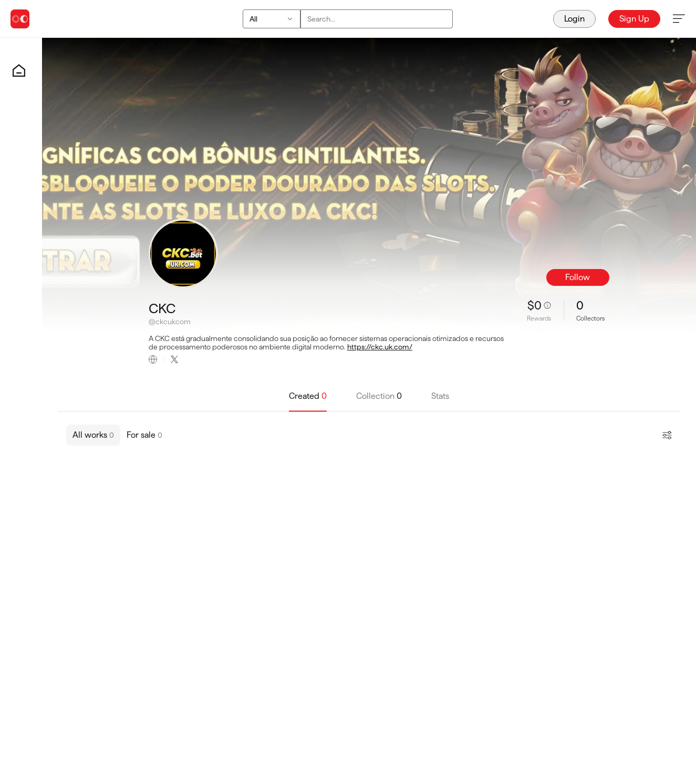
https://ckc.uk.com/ (380, 347)
